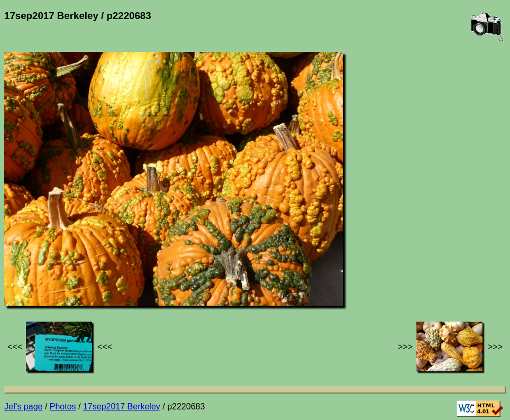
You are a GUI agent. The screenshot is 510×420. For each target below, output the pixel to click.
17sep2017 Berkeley (122, 407)
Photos (63, 407)
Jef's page (23, 407)
